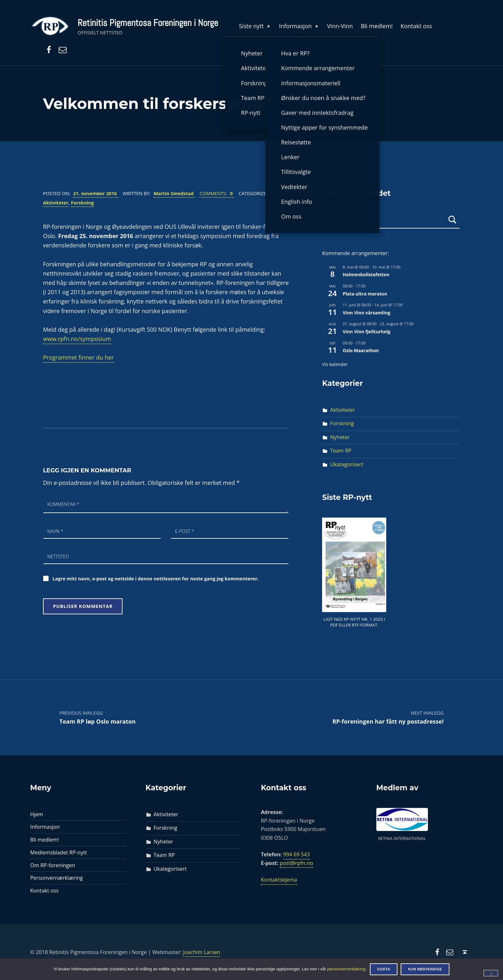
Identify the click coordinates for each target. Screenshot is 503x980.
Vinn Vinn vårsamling (366, 313)
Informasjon (299, 26)
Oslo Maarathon (361, 350)
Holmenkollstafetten (366, 274)
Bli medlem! (377, 26)
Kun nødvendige (425, 969)
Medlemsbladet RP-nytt (59, 852)
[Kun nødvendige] (491, 973)
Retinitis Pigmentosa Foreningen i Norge (148, 23)
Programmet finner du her (78, 357)
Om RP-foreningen (53, 865)
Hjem (37, 814)
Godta (384, 969)
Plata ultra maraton (365, 294)
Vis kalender (335, 364)
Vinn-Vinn (340, 26)
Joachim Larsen (202, 952)
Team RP (341, 451)
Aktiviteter (56, 203)
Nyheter (340, 437)
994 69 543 (297, 854)
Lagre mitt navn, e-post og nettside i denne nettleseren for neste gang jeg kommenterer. (156, 578)
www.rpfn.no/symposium (77, 339)
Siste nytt (255, 26)
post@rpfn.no (296, 863)
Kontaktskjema (279, 880)
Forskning (82, 203)
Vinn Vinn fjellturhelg (367, 332)
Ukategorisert (347, 464)
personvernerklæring (346, 969)
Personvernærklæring (56, 878)
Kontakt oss (416, 26)
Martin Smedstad (174, 193)
